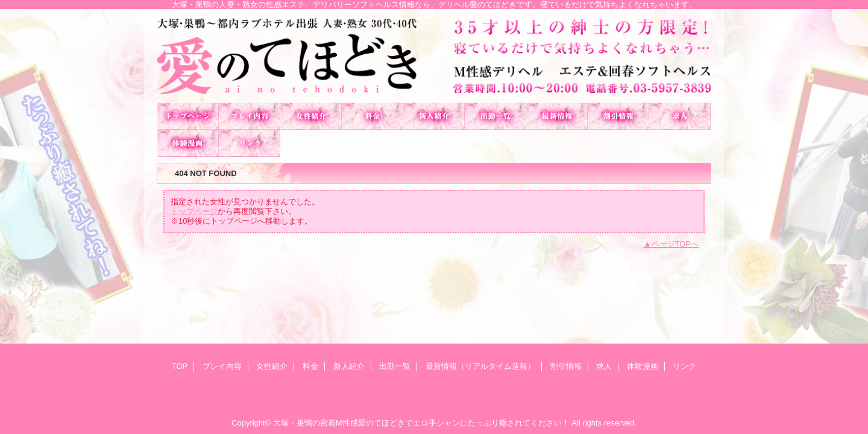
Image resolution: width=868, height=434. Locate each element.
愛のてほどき (434, 56)
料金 (373, 116)
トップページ (194, 211)
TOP (188, 116)
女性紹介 (311, 116)
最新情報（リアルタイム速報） (557, 116)
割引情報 (618, 116)
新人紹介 (434, 116)
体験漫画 (188, 143)
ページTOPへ (675, 244)
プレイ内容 (250, 116)
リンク (250, 143)
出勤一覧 (495, 116)
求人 (680, 116)
